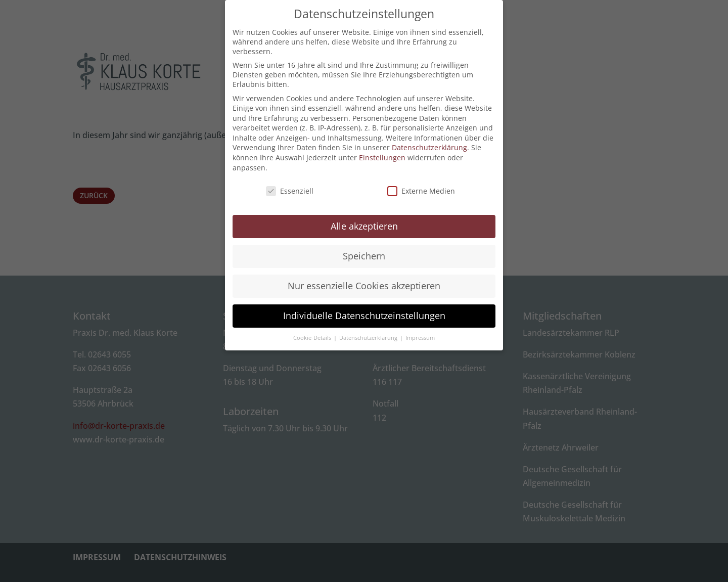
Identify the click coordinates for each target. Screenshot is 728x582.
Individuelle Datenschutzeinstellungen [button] (364, 310)
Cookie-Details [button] (313, 332)
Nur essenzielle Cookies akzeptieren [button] (364, 280)
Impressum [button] (420, 332)
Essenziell (290, 185)
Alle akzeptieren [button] (364, 220)
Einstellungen (382, 152)
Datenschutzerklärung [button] (369, 332)
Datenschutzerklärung (429, 142)
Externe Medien (421, 185)
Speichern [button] (364, 250)
